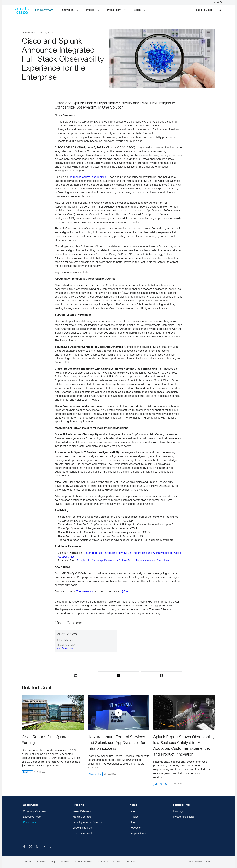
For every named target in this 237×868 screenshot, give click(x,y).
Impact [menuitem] (93, 10)
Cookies (117, 862)
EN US (218, 2)
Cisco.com (29, 822)
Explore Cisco (204, 10)
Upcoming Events (83, 833)
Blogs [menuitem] (140, 10)
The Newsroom (44, 10)
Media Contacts (82, 817)
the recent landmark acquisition (87, 177)
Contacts (27, 862)
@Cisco (126, 592)
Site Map (65, 862)
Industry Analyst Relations (88, 822)
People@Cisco (138, 833)
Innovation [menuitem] (70, 10)
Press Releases (82, 811)
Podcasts (135, 828)
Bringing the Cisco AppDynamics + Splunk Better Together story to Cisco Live (123, 561)
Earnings (178, 811)
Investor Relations (184, 817)
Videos (134, 811)
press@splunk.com (66, 648)
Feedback (41, 862)
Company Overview (35, 811)
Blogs (133, 822)
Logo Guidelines (82, 828)
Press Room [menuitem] (116, 10)
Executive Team (32, 817)
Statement (103, 862)
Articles (134, 817)
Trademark (131, 862)
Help (53, 862)
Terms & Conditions (84, 862)
